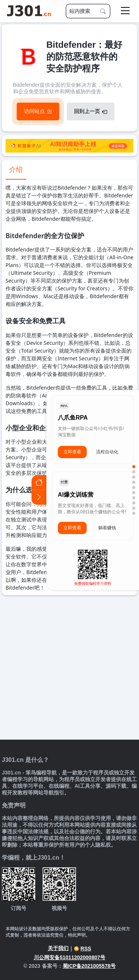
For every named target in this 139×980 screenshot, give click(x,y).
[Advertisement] (69, 668)
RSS (82, 949)
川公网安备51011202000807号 (69, 957)
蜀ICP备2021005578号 (89, 966)
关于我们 (58, 948)
